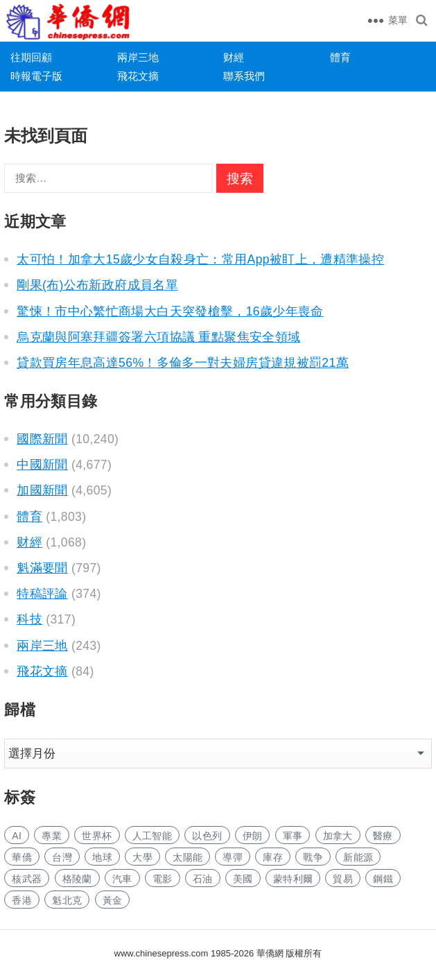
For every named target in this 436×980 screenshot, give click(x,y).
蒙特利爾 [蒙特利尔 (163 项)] (293, 879)
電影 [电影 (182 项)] (163, 879)
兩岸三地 (138, 57)
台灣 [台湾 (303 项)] (62, 857)
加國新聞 (42, 490)
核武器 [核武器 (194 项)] (27, 879)
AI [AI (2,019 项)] (17, 836)
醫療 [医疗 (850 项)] (383, 836)
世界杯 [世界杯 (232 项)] (97, 836)
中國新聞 (42, 465)
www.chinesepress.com (162, 953)
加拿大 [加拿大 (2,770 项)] (338, 836)
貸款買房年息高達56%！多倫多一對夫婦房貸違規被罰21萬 (183, 363)
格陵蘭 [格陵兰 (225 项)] (77, 879)
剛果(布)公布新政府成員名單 (97, 285)
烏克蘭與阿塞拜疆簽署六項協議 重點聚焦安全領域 (158, 337)
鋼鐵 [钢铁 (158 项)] (383, 879)
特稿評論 (42, 594)
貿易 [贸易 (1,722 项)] (343, 879)
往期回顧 (31, 57)
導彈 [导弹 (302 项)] (233, 857)
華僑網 (269, 953)
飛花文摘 (138, 76)
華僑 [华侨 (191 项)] (22, 857)
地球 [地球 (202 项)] (102, 857)
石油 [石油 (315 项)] (203, 879)
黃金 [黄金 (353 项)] (113, 900)
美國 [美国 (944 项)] (243, 879)
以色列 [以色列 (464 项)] (207, 836)
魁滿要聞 (42, 568)
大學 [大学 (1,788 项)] (142, 857)
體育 (340, 57)
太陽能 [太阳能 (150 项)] (188, 857)
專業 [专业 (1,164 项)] (52, 836)
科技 (29, 619)
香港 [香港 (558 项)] (22, 900)
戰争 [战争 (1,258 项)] (313, 857)
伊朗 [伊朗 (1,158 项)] (253, 836)
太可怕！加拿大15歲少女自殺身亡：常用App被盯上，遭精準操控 (200, 259)
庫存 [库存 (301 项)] (273, 857)
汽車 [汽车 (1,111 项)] (122, 879)
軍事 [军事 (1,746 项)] (293, 836)
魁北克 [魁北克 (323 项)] (67, 900)
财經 (234, 57)
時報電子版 (36, 76)
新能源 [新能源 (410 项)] (358, 857)
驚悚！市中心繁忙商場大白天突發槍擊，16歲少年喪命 (170, 311)
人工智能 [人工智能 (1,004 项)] (152, 836)
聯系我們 (244, 76)
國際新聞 (42, 439)
